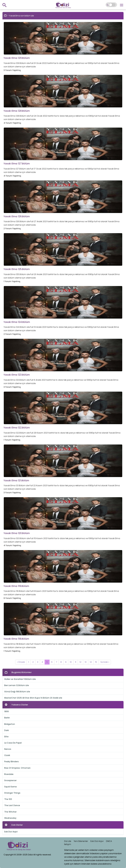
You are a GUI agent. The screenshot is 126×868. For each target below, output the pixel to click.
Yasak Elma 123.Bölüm (17, 375)
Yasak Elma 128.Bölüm (17, 111)
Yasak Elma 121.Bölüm (16, 480)
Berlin (7, 718)
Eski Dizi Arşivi (11, 832)
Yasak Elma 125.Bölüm (17, 269)
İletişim (68, 844)
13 (86, 662)
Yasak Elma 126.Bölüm (17, 216)
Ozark (7, 755)
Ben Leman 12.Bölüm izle (17, 685)
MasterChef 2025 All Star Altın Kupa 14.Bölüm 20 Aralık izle (33, 698)
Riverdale (9, 774)
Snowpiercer (10, 780)
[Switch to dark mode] (111, 5)
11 (76, 662)
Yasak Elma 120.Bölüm (17, 533)
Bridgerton (10, 724)
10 (71, 662)
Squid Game (10, 787)
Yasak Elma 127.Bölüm (17, 164)
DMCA (109, 841)
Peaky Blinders (11, 762)
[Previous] (21, 662)
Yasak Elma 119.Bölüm (16, 586)
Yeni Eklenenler (81, 841)
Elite (6, 737)
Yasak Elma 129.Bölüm (17, 58)
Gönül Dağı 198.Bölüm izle (17, 692)
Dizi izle (68, 841)
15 (96, 662)
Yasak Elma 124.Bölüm (17, 322)
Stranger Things (12, 793)
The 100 (8, 799)
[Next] (105, 662)
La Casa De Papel (13, 743)
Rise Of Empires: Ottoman (17, 768)
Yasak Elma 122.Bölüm (17, 428)
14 (91, 662)
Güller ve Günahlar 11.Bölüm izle (20, 679)
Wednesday (10, 818)
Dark (6, 730)
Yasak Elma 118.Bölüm (16, 639)
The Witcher (10, 812)
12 (80, 662)
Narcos (8, 749)
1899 (6, 711)
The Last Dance (12, 805)
